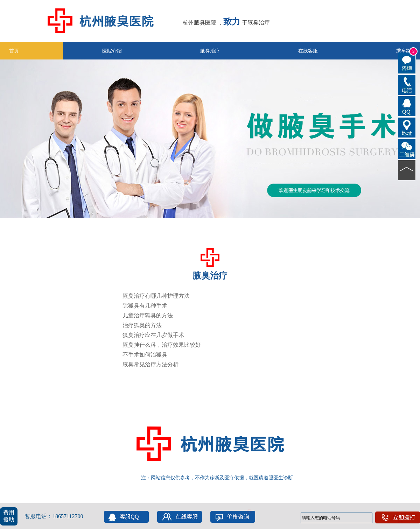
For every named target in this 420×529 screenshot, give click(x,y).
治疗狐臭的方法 (142, 325)
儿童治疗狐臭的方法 (148, 315)
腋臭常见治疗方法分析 (150, 364)
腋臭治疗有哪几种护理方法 (156, 296)
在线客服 (308, 51)
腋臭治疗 (210, 51)
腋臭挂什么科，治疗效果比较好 (162, 345)
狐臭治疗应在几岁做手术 (153, 335)
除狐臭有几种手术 (145, 306)
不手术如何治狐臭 (145, 355)
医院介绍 (112, 51)
